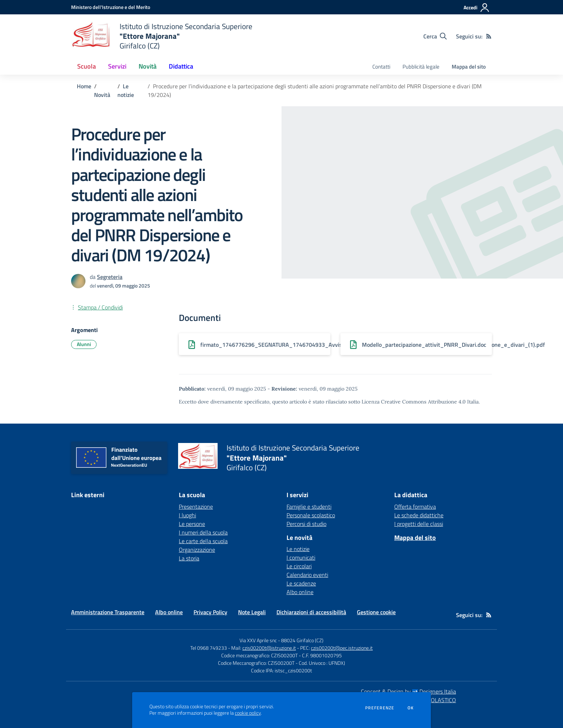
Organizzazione (197, 550)
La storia (189, 558)
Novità (102, 95)
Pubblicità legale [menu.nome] (421, 67)
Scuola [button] (87, 66)
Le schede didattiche (419, 515)
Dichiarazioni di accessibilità (311, 612)
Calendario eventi (307, 575)
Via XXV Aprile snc (258, 640)
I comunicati (301, 557)
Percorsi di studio (306, 524)
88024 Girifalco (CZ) (302, 640)
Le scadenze (301, 583)
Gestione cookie (376, 612)
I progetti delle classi (419, 524)
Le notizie (126, 90)
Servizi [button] (117, 66)
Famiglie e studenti (309, 507)
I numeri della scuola (203, 532)
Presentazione (196, 507)
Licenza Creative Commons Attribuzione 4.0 (414, 402)
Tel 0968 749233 (209, 648)
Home (84, 86)
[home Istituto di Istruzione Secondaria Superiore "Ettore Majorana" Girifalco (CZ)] (162, 36)
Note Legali (252, 612)
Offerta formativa (415, 507)
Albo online (300, 592)
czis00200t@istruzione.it (269, 648)
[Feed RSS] (489, 36)
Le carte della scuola (203, 541)
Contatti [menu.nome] (381, 67)
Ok (411, 708)
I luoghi (187, 515)
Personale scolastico (311, 515)
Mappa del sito (469, 67)
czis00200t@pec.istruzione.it (342, 648)
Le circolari (299, 566)
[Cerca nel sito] (435, 36)
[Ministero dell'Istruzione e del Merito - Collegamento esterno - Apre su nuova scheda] (111, 7)
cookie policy (248, 713)
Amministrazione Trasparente (108, 612)
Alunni (84, 344)
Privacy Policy (210, 612)
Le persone (192, 524)
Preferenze (380, 708)
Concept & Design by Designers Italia (408, 691)
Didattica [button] (181, 66)
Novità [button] (148, 66)
